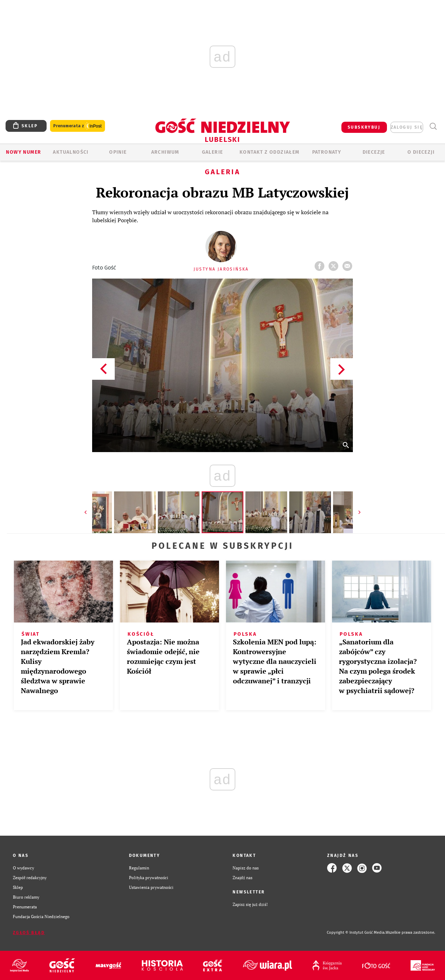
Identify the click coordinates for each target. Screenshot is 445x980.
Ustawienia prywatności (151, 887)
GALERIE (213, 152)
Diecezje (374, 152)
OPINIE (118, 152)
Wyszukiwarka (433, 126)
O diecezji (421, 152)
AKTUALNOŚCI (71, 152)
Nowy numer (23, 152)
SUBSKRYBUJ (364, 127)
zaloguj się (407, 127)
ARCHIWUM (165, 152)
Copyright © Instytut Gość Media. (356, 933)
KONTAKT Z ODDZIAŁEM (270, 152)
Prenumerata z (78, 126)
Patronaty (327, 152)
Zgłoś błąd (29, 933)
